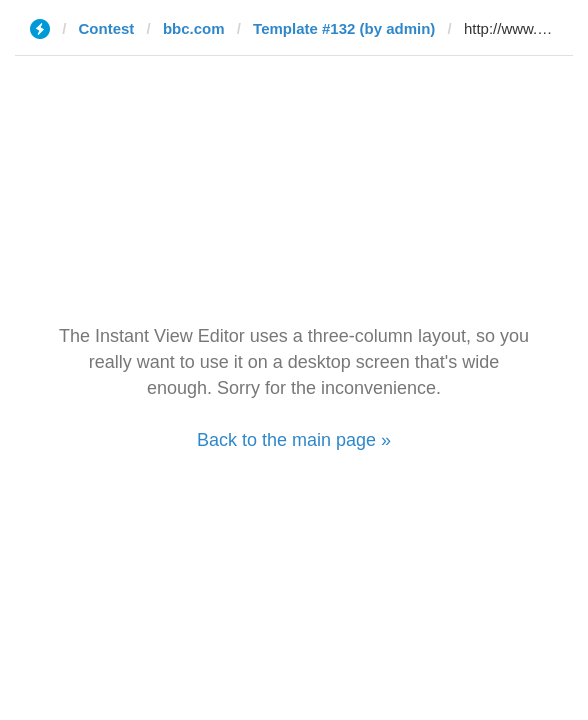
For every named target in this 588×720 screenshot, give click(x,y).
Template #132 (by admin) (344, 28)
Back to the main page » (294, 440)
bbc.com (194, 28)
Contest (107, 28)
